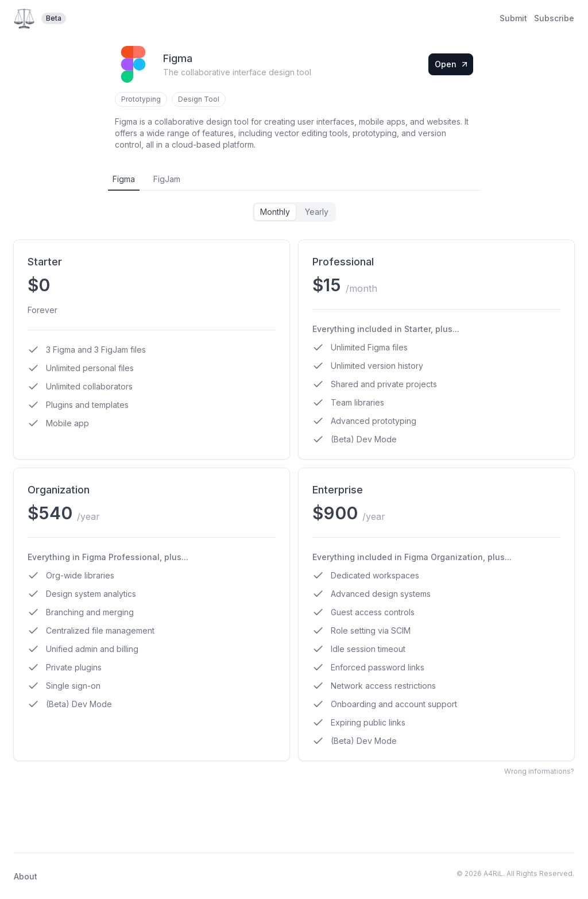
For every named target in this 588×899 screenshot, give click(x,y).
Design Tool (199, 99)
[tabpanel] (294, 481)
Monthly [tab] (275, 212)
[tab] (124, 180)
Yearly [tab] (317, 212)
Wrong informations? (539, 771)
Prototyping (141, 99)
